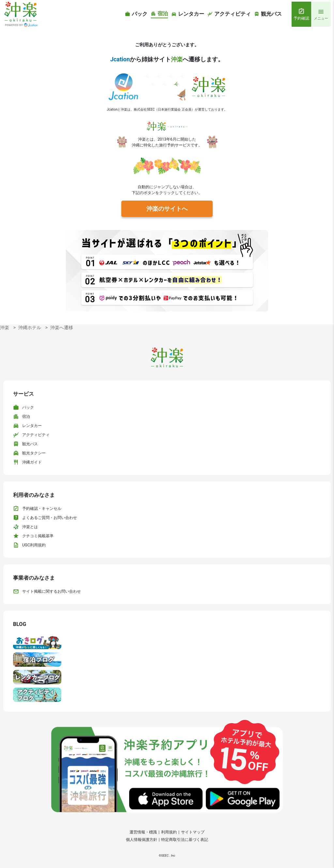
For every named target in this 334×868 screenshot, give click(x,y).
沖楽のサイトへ (167, 209)
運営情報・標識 (143, 832)
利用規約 (169, 832)
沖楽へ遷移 (62, 327)
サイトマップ (193, 832)
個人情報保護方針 (142, 840)
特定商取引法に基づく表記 (185, 840)
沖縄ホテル (30, 327)
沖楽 (5, 327)
